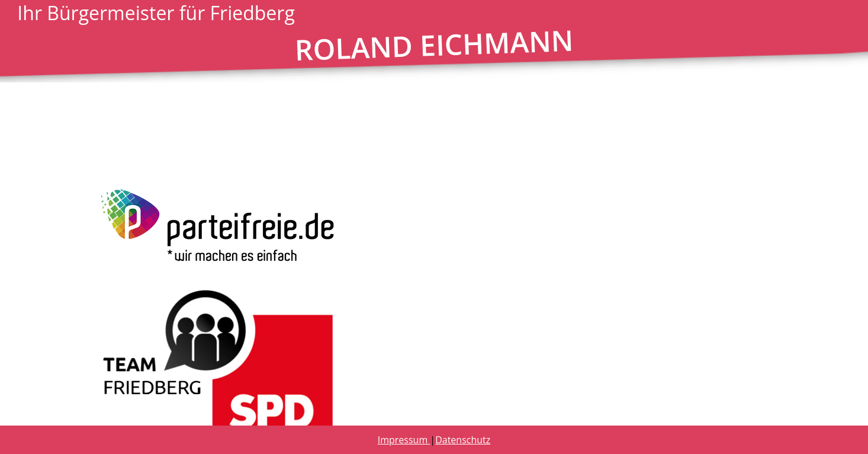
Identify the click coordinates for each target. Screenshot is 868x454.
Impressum (404, 440)
